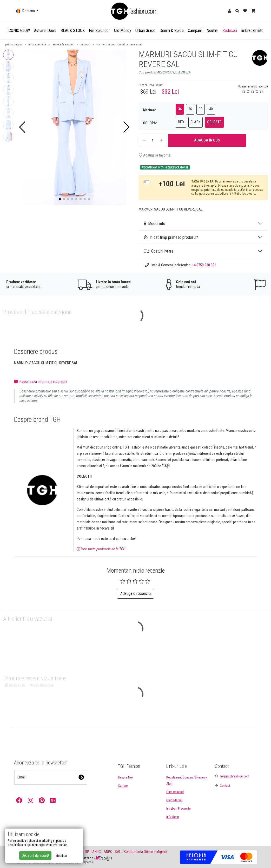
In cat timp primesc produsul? (171, 237)
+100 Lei (172, 184)
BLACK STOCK (73, 30)
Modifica (61, 856)
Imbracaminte (252, 30)
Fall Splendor (99, 30)
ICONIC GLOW (19, 30)
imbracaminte (37, 44)
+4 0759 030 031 (204, 265)
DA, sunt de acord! (35, 856)
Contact (225, 786)
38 (201, 109)
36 (190, 109)
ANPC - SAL (112, 852)
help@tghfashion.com (235, 776)
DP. (87, 852)
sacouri (85, 44)
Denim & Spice (172, 30)
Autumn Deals (45, 30)
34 (180, 109)
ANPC (97, 852)
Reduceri (230, 30)
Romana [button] (26, 11)
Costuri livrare (159, 251)
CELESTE (214, 122)
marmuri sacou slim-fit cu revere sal (119, 44)
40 (211, 109)
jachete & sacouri (63, 44)
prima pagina (14, 44)
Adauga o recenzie (135, 594)
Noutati (212, 30)
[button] (22, 127)
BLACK (196, 122)
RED (181, 122)
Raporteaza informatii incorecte (41, 382)
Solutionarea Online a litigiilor (146, 852)
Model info (155, 224)
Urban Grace (145, 30)
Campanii (195, 30)
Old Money (123, 30)
